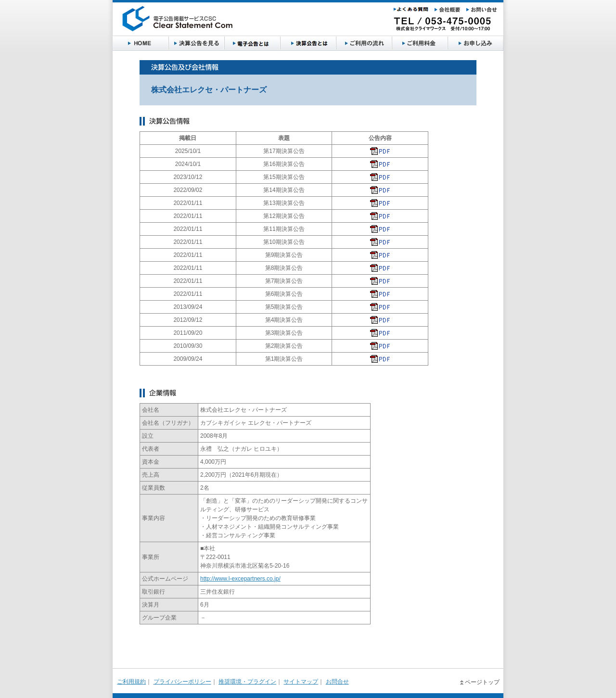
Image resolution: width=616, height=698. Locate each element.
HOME (141, 44)
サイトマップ (301, 682)
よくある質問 (475, 44)
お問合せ (337, 682)
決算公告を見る (196, 44)
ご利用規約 (131, 682)
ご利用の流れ (308, 44)
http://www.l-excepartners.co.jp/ (240, 579)
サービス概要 (252, 44)
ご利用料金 (364, 44)
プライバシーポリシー (182, 682)
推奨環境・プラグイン (247, 682)
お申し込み (420, 44)
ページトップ (482, 682)
